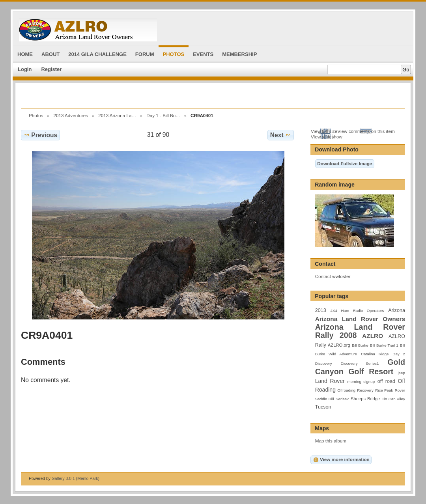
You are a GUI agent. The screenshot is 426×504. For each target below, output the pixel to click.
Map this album (331, 441)
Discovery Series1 (360, 363)
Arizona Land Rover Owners (360, 319)
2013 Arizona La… (117, 115)
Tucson (323, 407)
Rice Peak (384, 390)
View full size (324, 131)
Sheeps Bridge (365, 399)
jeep (401, 373)
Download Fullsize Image (345, 163)
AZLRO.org (339, 345)
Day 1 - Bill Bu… (163, 115)
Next (281, 135)
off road (386, 381)
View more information (341, 460)
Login (25, 69)
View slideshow (327, 137)
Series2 (342, 399)
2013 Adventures (71, 115)
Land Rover (330, 381)
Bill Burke (360, 345)
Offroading (346, 390)
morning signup (361, 382)
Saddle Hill (325, 399)
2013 (321, 310)
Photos (36, 115)
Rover (400, 390)
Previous (40, 135)
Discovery (324, 363)
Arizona (397, 310)
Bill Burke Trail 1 (384, 345)
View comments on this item (366, 131)
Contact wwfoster (333, 276)
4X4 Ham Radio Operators (357, 311)
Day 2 (399, 354)
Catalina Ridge (375, 354)
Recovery (365, 390)
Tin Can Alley (393, 399)
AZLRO (373, 336)
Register (51, 69)
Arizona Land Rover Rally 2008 (360, 331)
